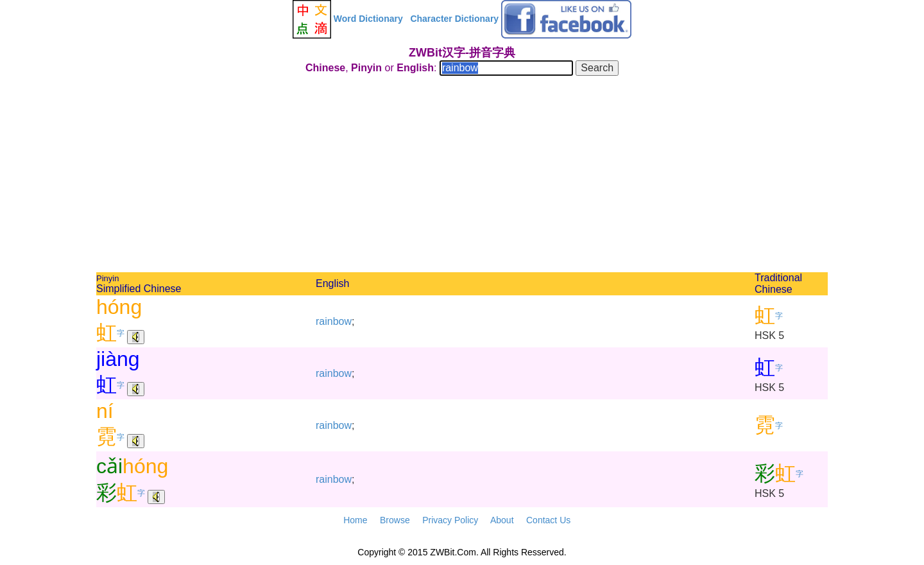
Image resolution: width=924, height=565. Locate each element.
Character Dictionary (454, 19)
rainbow (334, 321)
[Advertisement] (462, 176)
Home (355, 520)
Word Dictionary (368, 19)
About (502, 520)
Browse (395, 520)
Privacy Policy (450, 520)
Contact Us (548, 520)
